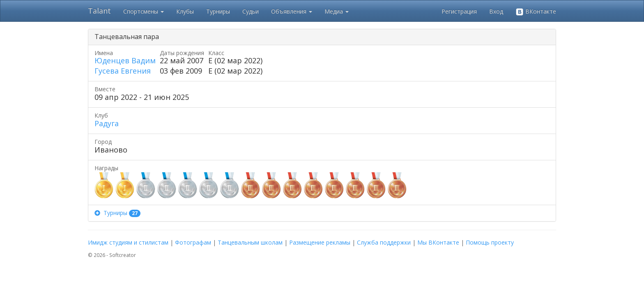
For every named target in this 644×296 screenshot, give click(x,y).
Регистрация (459, 11)
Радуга (107, 123)
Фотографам (193, 242)
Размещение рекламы (320, 242)
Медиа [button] (337, 11)
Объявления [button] (292, 11)
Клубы (185, 11)
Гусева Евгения (123, 71)
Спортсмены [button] (144, 11)
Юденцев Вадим (125, 60)
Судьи (251, 11)
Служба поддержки (384, 242)
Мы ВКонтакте (438, 242)
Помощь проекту (490, 242)
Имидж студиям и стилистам (128, 242)
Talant (99, 11)
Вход (496, 11)
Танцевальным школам (250, 242)
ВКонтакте (536, 12)
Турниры (218, 11)
